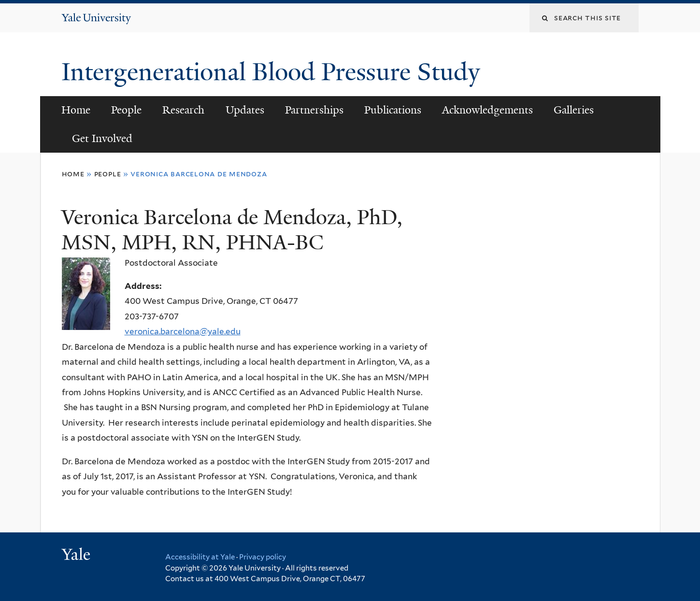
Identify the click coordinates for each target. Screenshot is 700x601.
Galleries (574, 110)
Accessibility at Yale (200, 557)
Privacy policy (263, 557)
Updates (245, 110)
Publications (393, 110)
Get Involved (102, 138)
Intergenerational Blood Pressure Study (274, 72)
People (126, 110)
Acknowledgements (487, 110)
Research (183, 110)
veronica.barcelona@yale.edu (183, 331)
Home (76, 110)
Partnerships (314, 110)
